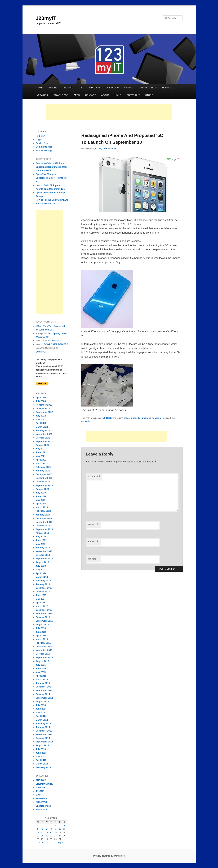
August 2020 (42, 489)
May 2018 (41, 570)
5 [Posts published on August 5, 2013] (38, 829)
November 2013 (44, 734)
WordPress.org (44, 150)
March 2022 (42, 427)
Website (92, 559)
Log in (39, 139)
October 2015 (43, 654)
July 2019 (41, 537)
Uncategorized (43, 806)
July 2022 (41, 416)
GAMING (129, 88)
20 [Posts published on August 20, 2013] (42, 836)
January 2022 (43, 430)
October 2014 (43, 694)
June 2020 (41, 496)
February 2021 (43, 467)
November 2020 (44, 478)
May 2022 (41, 419)
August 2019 (42, 533)
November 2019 (44, 522)
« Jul (42, 843)
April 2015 (41, 676)
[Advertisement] (109, 112)
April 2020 (41, 504)
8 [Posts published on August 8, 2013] (51, 829)
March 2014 (42, 720)
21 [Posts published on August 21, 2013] (47, 836)
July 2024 (41, 401)
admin (114, 149)
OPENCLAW (112, 88)
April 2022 (41, 423)
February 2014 (43, 723)
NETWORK (42, 95)
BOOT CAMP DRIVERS (56, 344)
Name (93, 525)
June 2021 (41, 452)
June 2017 (41, 595)
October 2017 (43, 592)
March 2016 (42, 639)
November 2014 (44, 691)
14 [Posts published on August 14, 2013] (47, 832)
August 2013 (42, 745)
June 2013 (41, 753)
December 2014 (44, 687)
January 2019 (43, 548)
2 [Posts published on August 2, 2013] (55, 826)
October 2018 (43, 555)
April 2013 (41, 760)
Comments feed (44, 147)
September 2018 (44, 559)
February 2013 (43, 767)
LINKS (118, 95)
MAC (81, 88)
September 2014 (44, 698)
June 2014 (41, 709)
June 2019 (41, 540)
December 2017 (44, 588)
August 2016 (42, 624)
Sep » (60, 843)
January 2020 (43, 515)
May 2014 (41, 712)
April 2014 (41, 716)
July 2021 (41, 449)
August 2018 (42, 562)
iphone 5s (146, 418)
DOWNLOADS (61, 95)
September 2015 (44, 657)
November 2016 (44, 614)
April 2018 (41, 573)
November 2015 (44, 650)
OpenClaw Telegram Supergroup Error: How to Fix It (52, 178)
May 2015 (41, 672)
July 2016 (41, 628)
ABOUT (105, 95)
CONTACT (91, 95)
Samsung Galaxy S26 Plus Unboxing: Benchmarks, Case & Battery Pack (52, 167)
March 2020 (42, 507)
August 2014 (42, 701)
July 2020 (41, 493)
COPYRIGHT (133, 95)
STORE (149, 95)
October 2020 (43, 482)
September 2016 (44, 621)
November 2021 (44, 434)
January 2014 (43, 727)
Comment (94, 477)
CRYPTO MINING (148, 88)
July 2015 (41, 665)
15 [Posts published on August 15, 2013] (51, 832)
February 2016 (43, 643)
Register (40, 136)
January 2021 (43, 471)
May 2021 (41, 456)
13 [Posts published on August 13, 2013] (42, 832)
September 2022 (44, 412)
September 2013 (44, 742)
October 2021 (43, 438)
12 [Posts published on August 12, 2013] (38, 832)
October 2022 (43, 408)
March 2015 (42, 679)
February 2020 (43, 511)
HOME (40, 88)
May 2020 (41, 500)
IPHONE (53, 88)
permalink (86, 421)
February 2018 (43, 581)
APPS (77, 95)
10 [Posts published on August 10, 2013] (60, 829)
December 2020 (44, 474)
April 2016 (41, 636)
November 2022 (44, 405)
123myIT (46, 18)
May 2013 (41, 756)
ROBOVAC (168, 88)
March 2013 (42, 764)
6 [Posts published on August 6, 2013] (42, 829)
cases (127, 418)
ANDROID (68, 88)
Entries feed (42, 143)
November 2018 (44, 551)
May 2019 (41, 544)
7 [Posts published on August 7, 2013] (47, 829)
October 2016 (43, 617)
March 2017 (42, 606)
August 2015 (42, 661)
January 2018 (43, 584)
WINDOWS (95, 88)
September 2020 (44, 485)
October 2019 (43, 526)
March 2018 (42, 577)
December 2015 (44, 646)
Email (93, 542)
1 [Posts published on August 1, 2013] (51, 826)
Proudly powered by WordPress (109, 856)
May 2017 (41, 599)
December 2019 (44, 518)
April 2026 (41, 398)
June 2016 (41, 632)
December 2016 (44, 610)
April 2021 (41, 460)
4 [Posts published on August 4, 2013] (64, 826)
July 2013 (41, 749)
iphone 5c (136, 418)
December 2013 (44, 731)
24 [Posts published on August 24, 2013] (60, 836)
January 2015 (43, 683)
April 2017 (41, 603)
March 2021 (42, 463)
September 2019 (44, 529)
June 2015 (41, 669)
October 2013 (43, 738)
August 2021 (42, 445)
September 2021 (44, 441)
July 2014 (41, 705)
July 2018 (41, 566)
